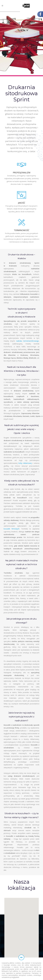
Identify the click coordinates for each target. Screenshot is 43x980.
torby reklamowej (25, 463)
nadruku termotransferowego (28, 341)
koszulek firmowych (12, 529)
